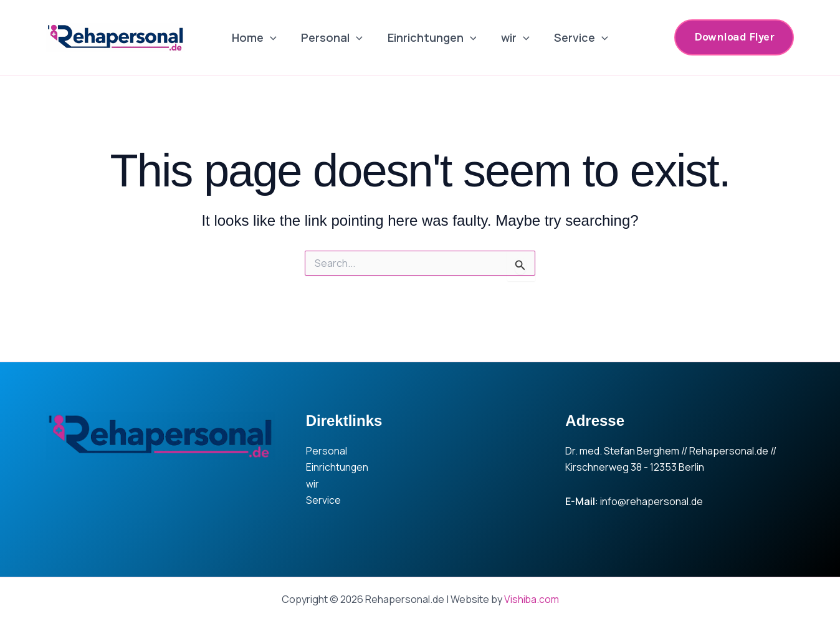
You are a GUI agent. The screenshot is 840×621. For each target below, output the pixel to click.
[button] (734, 37)
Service (577, 37)
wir (513, 37)
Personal (334, 37)
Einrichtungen (432, 37)
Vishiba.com (531, 599)
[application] (274, 37)
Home (259, 37)
